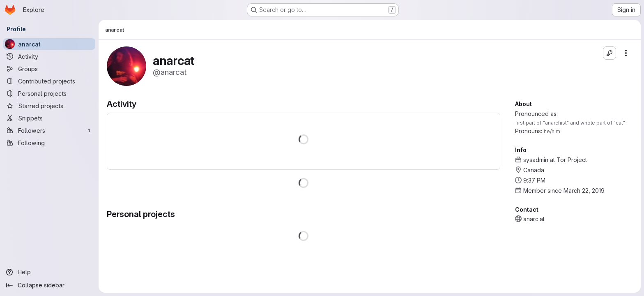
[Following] (49, 143)
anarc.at (534, 219)
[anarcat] (49, 44)
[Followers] (49, 130)
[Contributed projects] (49, 81)
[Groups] (49, 69)
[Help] (49, 272)
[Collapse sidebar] (49, 285)
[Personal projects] (49, 93)
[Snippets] (49, 118)
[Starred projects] (49, 106)
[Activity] (49, 56)
